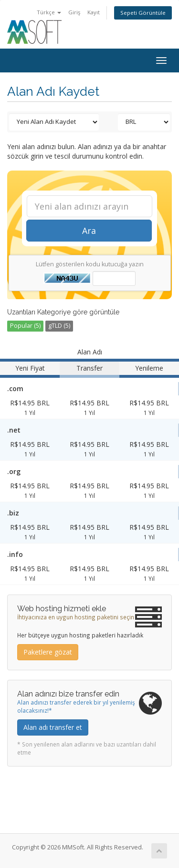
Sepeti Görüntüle (143, 13)
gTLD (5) (59, 326)
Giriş (74, 12)
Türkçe (49, 12)
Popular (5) (25, 326)
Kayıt (94, 12)
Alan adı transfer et (53, 727)
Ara (89, 231)
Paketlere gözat (48, 652)
